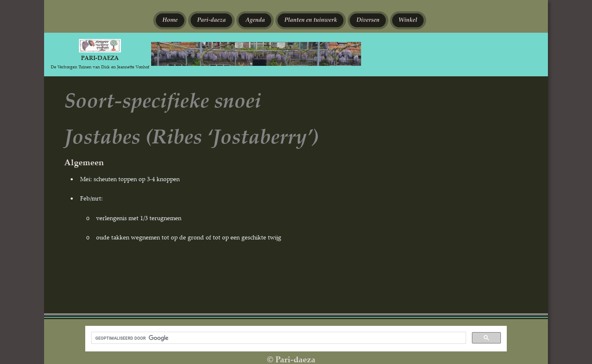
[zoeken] (278, 338)
